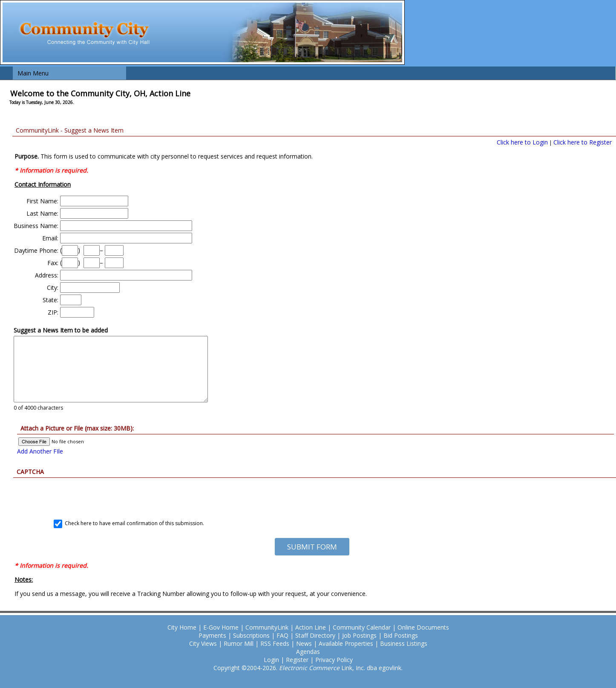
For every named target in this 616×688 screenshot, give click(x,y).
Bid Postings (401, 635)
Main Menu (33, 73)
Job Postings (359, 635)
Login (271, 660)
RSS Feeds (275, 643)
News (304, 643)
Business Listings (404, 643)
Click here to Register (583, 142)
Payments (212, 635)
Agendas (308, 652)
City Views (203, 643)
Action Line (311, 627)
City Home (182, 627)
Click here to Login (522, 142)
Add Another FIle (40, 451)
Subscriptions (251, 635)
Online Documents (423, 627)
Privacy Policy (334, 660)
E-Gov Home (221, 627)
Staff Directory (315, 635)
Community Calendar (362, 627)
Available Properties (346, 643)
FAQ (282, 635)
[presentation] (312, 494)
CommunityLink (267, 627)
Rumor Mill (239, 643)
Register (297, 660)
